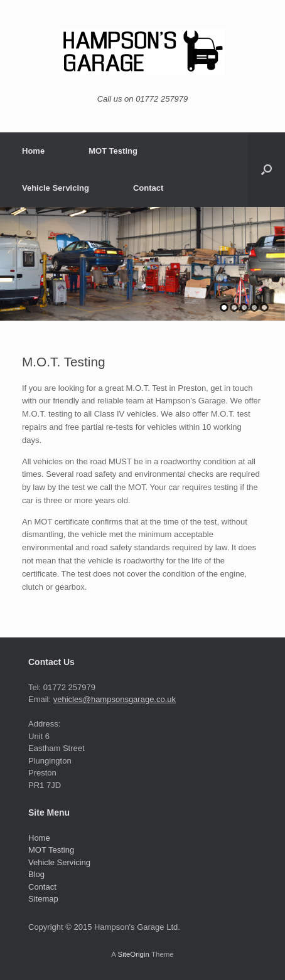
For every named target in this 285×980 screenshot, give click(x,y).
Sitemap (43, 899)
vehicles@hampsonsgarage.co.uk (115, 699)
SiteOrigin (133, 954)
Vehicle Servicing (56, 188)
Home (33, 151)
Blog (36, 874)
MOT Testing (113, 151)
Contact (148, 188)
